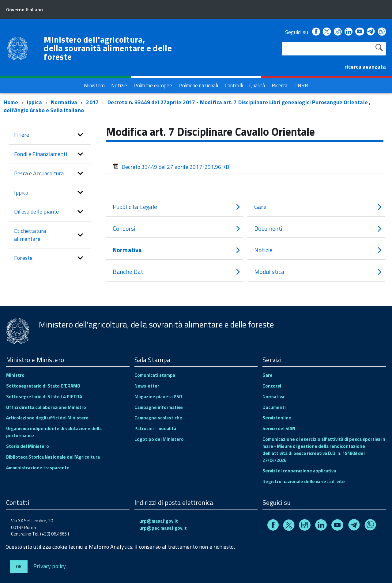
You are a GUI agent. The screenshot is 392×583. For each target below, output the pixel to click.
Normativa (64, 102)
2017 (92, 102)
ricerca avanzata (365, 67)
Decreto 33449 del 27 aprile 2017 (172, 167)
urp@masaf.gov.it (159, 521)
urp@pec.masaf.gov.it (163, 528)
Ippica (34, 102)
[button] (80, 135)
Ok (19, 567)
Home (11, 102)
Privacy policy (50, 566)
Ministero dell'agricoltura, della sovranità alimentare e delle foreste (108, 48)
